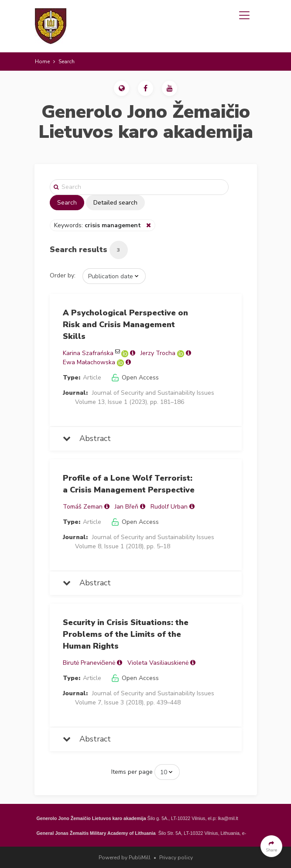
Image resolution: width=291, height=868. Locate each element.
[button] (122, 88)
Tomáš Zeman (83, 507)
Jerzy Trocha (158, 353)
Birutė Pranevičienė (89, 663)
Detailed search (115, 203)
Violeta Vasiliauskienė (158, 663)
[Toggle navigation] (244, 15)
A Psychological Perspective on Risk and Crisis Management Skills (125, 325)
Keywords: (98, 225)
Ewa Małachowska (89, 362)
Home (42, 62)
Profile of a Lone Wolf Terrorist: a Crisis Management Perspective (129, 484)
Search (67, 203)
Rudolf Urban (169, 507)
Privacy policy (176, 858)
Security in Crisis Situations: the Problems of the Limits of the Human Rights (126, 634)
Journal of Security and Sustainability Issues (153, 393)
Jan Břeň (127, 507)
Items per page (132, 772)
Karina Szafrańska (88, 353)
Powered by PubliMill (125, 858)
